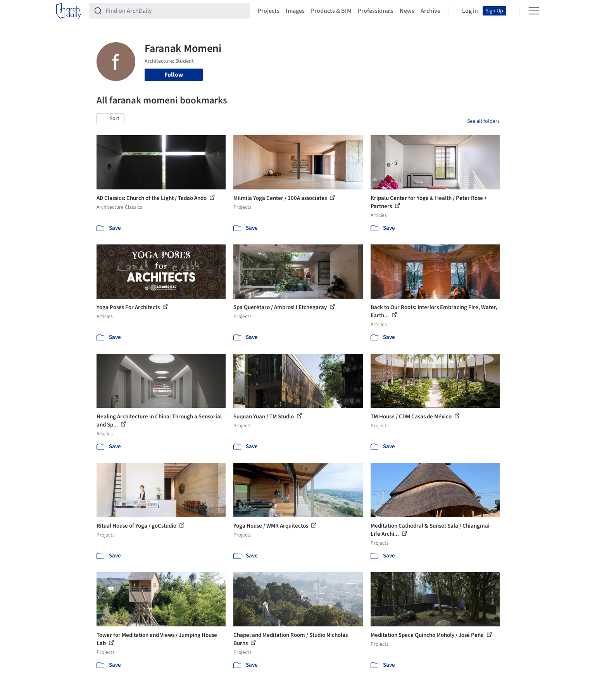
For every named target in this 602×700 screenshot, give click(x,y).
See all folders (483, 121)
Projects (269, 11)
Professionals (376, 11)
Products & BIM (331, 11)
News (407, 11)
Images (295, 11)
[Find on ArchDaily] (176, 11)
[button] (110, 119)
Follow (174, 75)
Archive (430, 11)
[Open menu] (534, 11)
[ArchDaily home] (69, 11)
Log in (470, 11)
